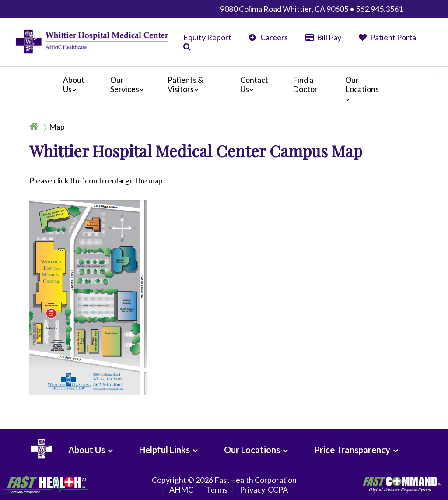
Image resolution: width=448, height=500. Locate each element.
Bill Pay (323, 37)
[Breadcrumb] (51, 127)
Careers (268, 37)
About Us (74, 85)
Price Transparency (352, 450)
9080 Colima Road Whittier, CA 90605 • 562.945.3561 (311, 9)
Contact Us (254, 85)
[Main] (224, 90)
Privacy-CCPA (264, 490)
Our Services (129, 85)
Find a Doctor (305, 85)
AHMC (181, 490)
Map (57, 127)
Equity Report (207, 37)
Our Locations (362, 88)
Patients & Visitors (185, 85)
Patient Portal (388, 37)
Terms (217, 490)
